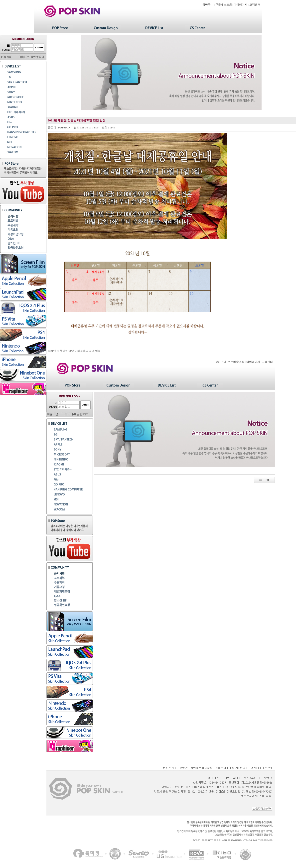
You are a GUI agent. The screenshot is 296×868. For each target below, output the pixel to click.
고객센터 (255, 5)
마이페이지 (240, 5)
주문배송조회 (224, 5)
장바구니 (208, 5)
